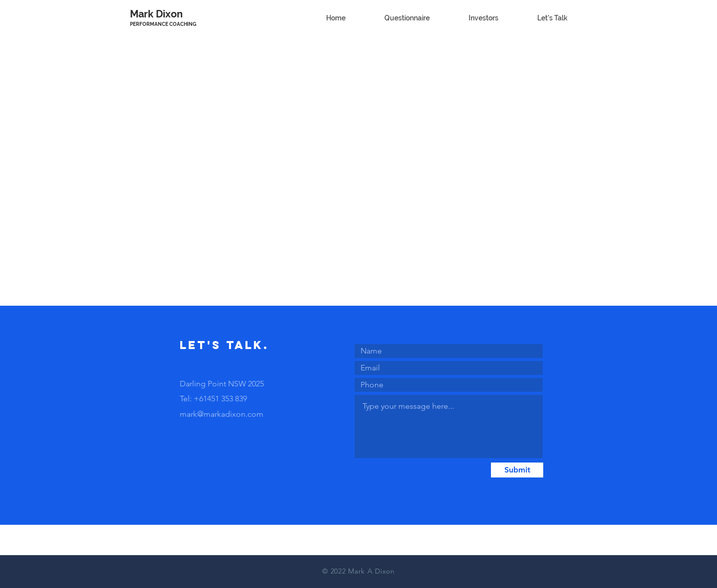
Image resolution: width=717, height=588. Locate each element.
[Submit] (517, 470)
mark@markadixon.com (222, 414)
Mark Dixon (156, 14)
